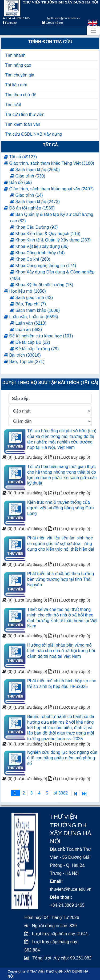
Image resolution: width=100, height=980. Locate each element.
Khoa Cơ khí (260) (30, 259)
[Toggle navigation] (93, 31)
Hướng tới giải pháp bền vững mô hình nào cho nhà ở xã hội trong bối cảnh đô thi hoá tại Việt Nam (61, 651)
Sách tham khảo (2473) (35, 202)
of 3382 (61, 793)
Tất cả (50, 145)
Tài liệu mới (16, 85)
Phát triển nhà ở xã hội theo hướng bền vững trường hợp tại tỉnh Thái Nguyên (61, 579)
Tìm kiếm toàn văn (23, 124)
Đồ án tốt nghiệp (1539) (29, 208)
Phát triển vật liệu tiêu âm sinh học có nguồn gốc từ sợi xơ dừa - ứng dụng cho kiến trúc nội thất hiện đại (61, 544)
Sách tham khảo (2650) (35, 170)
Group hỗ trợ (52, 23)
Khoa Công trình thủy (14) (37, 253)
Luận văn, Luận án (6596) (31, 317)
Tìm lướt (13, 105)
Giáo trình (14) (27, 195)
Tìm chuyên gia (20, 75)
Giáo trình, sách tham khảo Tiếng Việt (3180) (49, 163)
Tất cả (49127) (20, 157)
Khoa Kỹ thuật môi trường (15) (42, 285)
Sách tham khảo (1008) (35, 310)
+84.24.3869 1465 (16, 18)
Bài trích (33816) (22, 355)
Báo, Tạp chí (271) (24, 362)
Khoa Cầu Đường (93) (34, 227)
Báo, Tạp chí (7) (28, 304)
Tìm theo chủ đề (21, 95)
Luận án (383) (26, 330)
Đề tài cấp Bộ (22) (30, 342)
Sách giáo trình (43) (31, 298)
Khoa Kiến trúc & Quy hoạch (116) (45, 234)
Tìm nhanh (15, 55)
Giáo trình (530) (28, 176)
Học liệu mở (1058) (25, 291)
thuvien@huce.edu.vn (64, 18)
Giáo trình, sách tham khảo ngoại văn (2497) (49, 189)
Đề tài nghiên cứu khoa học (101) (38, 336)
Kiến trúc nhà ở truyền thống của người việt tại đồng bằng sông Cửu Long (61, 508)
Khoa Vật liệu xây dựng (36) (39, 246)
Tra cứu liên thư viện (25, 114)
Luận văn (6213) (28, 323)
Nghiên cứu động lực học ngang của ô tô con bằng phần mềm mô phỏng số (62, 758)
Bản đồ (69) (18, 182)
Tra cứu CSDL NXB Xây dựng (34, 134)
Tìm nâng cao (18, 65)
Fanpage (10, 23)
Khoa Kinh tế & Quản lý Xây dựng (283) (50, 240)
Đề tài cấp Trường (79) (34, 349)
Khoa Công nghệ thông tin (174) (43, 266)
